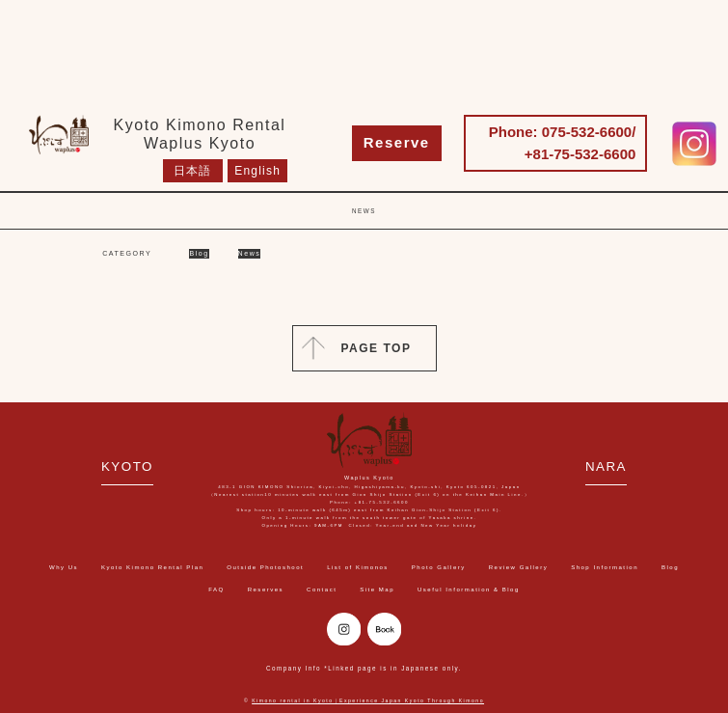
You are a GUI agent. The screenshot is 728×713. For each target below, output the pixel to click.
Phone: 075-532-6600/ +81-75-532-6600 (563, 143)
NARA (606, 466)
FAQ (216, 590)
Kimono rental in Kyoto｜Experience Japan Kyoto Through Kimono (368, 700)
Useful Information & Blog (469, 590)
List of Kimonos (358, 567)
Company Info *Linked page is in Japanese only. (364, 668)
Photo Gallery (439, 567)
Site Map (377, 590)
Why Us (64, 567)
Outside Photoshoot (265, 567)
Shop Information (605, 567)
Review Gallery (519, 567)
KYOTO (127, 466)
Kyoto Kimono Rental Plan (152, 567)
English (257, 171)
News (250, 253)
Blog (199, 253)
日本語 (193, 171)
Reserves (266, 590)
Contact (322, 590)
